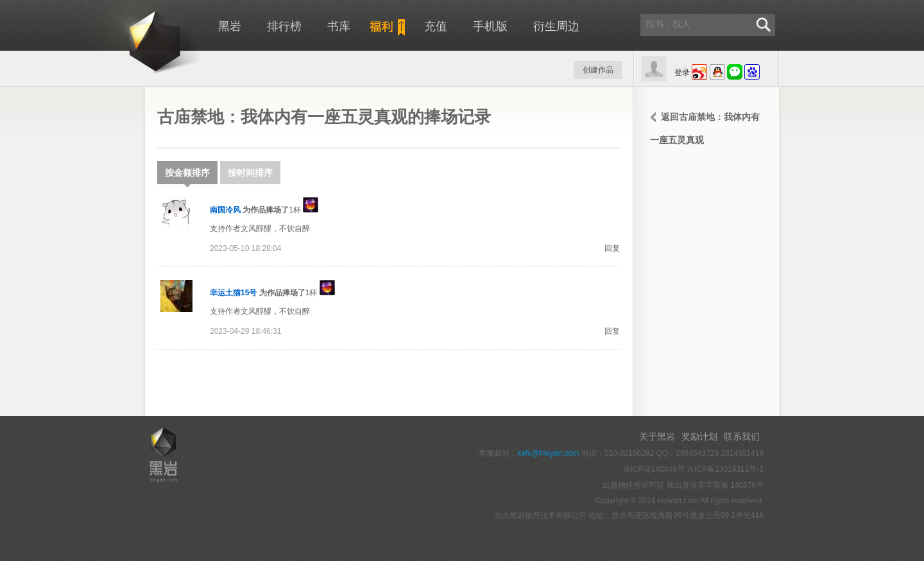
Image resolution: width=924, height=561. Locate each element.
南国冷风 (225, 210)
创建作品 (598, 70)
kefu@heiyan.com (548, 453)
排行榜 (284, 26)
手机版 (490, 26)
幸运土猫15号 (233, 293)
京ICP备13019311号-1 (725, 469)
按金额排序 (187, 176)
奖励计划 (699, 436)
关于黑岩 (657, 436)
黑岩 (132, 39)
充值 (436, 26)
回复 (612, 248)
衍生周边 (556, 26)
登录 (682, 73)
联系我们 (742, 436)
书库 (339, 26)
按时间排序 (250, 173)
